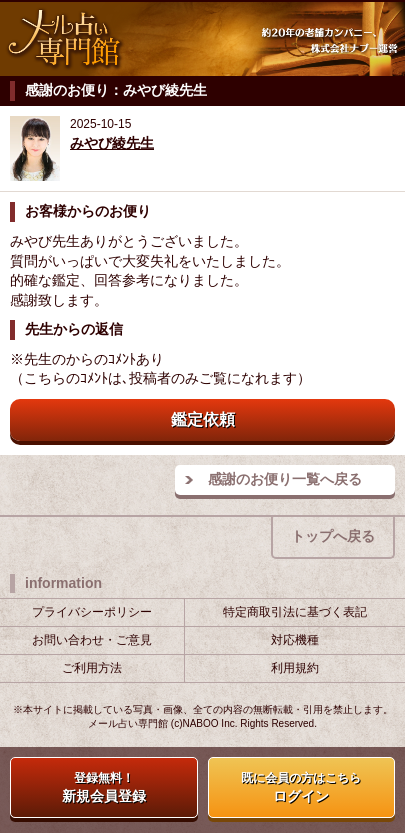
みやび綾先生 (112, 143)
